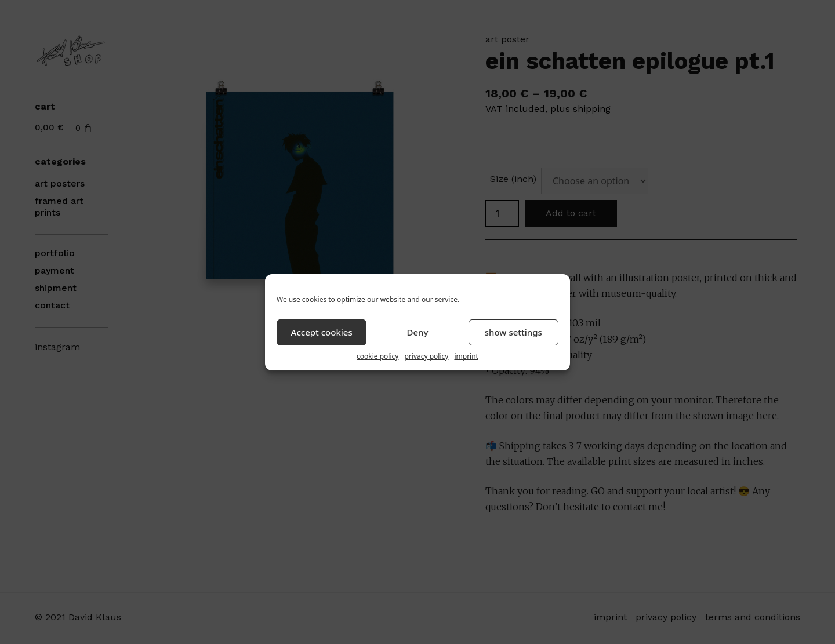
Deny (418, 332)
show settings (513, 332)
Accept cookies (322, 332)
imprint (466, 356)
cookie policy (377, 356)
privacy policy (426, 356)
